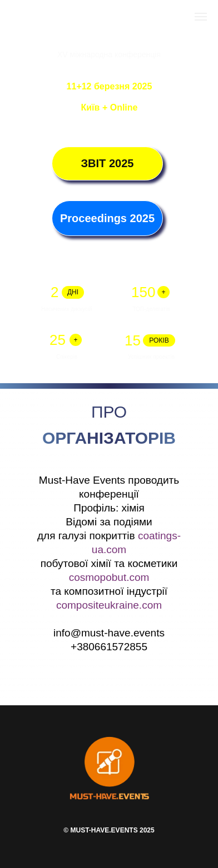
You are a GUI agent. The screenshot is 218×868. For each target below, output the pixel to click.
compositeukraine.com (109, 605)
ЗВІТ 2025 (108, 163)
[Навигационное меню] (201, 17)
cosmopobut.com (109, 577)
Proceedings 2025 (107, 218)
